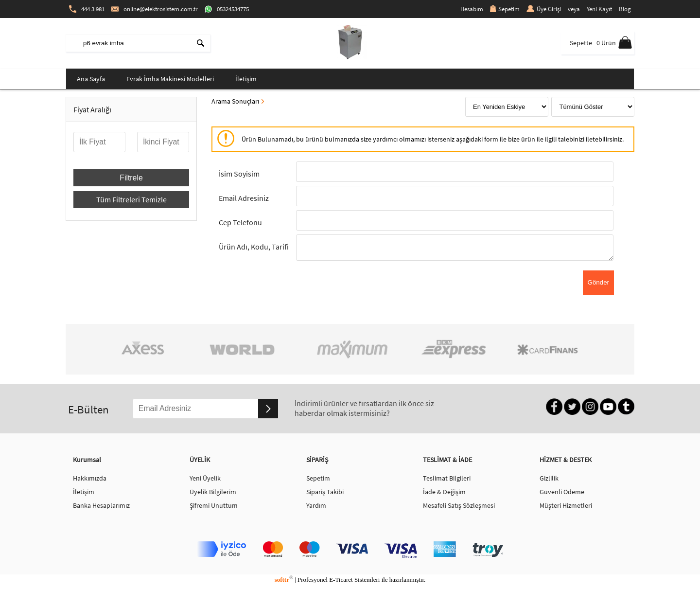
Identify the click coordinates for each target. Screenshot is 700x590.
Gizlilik (549, 481)
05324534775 (227, 9)
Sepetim (505, 9)
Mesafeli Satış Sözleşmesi (459, 508)
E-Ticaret (341, 582)
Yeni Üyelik (205, 481)
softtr (284, 582)
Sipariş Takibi (325, 495)
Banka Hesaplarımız (101, 508)
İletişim (246, 79)
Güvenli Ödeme (562, 495)
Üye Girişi (544, 9)
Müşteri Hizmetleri (566, 508)
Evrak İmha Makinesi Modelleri (170, 79)
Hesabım (472, 9)
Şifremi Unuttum (214, 508)
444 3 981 (87, 9)
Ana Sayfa (91, 79)
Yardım (316, 508)
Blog (625, 9)
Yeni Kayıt (599, 9)
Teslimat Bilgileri (447, 481)
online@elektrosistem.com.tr (155, 9)
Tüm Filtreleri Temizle (131, 199)
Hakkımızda (90, 481)
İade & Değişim (444, 495)
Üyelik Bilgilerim (213, 495)
